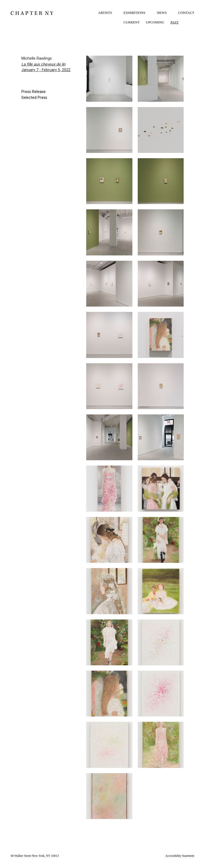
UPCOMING (155, 22)
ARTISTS (105, 13)
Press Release (33, 92)
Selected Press (34, 98)
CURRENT (132, 22)
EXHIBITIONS (135, 13)
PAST (175, 22)
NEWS (162, 13)
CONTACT (186, 13)
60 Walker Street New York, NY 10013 (35, 856)
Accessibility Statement (180, 856)
